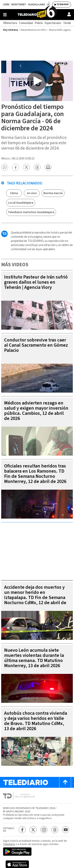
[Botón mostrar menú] (5, 15)
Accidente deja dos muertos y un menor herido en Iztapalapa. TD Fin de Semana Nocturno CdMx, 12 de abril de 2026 (35, 598)
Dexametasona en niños (33, 30)
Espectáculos (53, 23)
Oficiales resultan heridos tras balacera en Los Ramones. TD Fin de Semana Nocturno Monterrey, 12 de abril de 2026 (35, 474)
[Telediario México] (37, 15)
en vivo (32, 193)
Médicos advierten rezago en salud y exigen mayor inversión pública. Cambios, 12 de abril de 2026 (36, 411)
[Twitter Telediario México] (33, 830)
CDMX (6, 5)
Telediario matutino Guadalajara (31, 212)
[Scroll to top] (65, 782)
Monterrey (19, 5)
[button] (5, 167)
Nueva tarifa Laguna (60, 30)
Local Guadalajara (21, 203)
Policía (39, 23)
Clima (14, 193)
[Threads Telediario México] (55, 830)
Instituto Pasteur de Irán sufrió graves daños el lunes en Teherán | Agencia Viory (36, 282)
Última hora (10, 23)
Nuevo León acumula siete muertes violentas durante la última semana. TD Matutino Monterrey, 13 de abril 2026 (34, 658)
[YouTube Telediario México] (66, 830)
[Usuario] (69, 14)
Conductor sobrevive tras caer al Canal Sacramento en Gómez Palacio (36, 345)
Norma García (53, 193)
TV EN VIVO (63, 4)
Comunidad (26, 23)
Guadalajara (37, 5)
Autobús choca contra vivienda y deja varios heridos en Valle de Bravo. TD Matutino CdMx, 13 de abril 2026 (36, 721)
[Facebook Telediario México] (22, 830)
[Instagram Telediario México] (44, 830)
